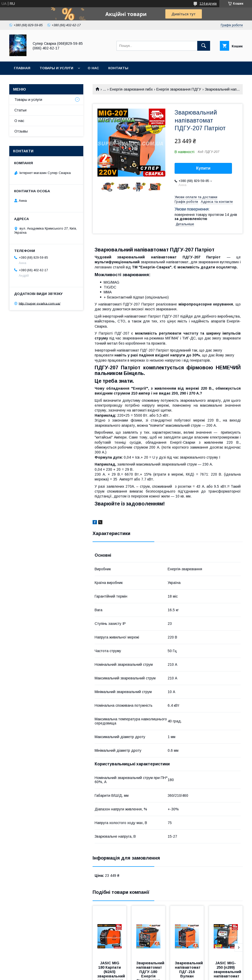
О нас (93, 68)
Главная (22, 68)
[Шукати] (204, 46)
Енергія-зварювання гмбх (131, 89)
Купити (203, 168)
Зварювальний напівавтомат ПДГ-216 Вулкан (189, 970)
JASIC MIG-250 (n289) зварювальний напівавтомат (228, 970)
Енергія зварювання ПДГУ (179, 89)
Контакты (118, 68)
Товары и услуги (56, 68)
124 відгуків (208, 4)
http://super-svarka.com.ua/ (40, 303)
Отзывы (21, 131)
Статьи (20, 110)
